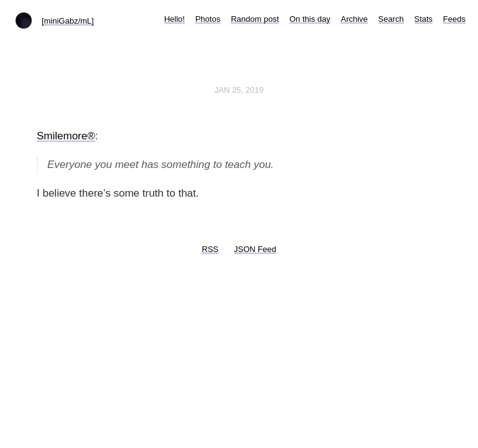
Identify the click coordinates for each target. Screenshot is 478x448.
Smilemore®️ (66, 136)
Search (391, 19)
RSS (210, 249)
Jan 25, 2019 (239, 90)
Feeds (454, 19)
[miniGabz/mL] (68, 21)
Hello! (175, 19)
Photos (208, 19)
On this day (310, 19)
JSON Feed (255, 249)
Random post (255, 19)
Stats (424, 19)
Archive (354, 19)
